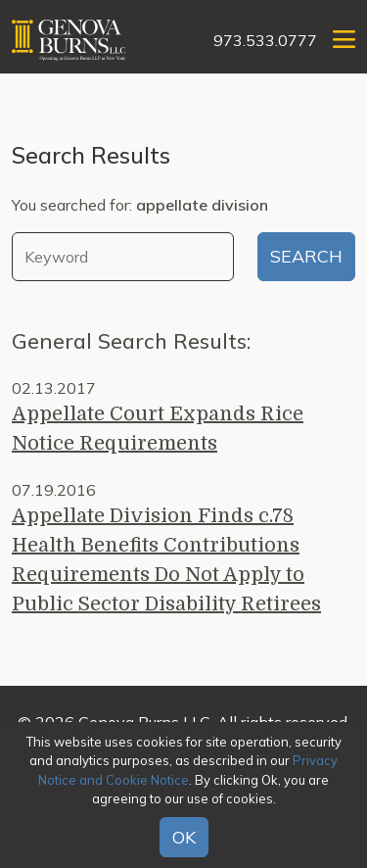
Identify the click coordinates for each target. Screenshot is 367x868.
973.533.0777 (265, 40)
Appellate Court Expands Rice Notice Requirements (158, 429)
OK (184, 837)
